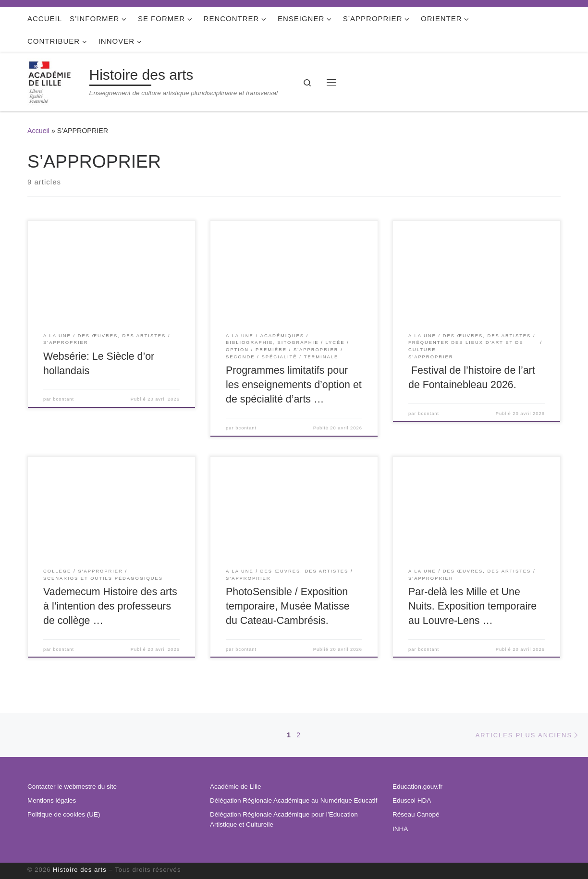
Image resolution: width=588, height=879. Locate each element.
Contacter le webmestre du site (72, 787)
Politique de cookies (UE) (64, 814)
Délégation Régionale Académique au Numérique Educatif (294, 800)
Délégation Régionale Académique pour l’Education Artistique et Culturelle (284, 819)
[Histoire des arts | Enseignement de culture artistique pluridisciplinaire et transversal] (57, 81)
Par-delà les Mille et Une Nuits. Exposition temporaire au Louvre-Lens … (472, 606)
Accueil (38, 131)
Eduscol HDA (412, 800)
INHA (400, 829)
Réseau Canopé (416, 814)
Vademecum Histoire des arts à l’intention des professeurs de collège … (110, 606)
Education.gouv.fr (417, 787)
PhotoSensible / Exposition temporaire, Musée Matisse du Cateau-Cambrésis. (288, 606)
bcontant (63, 399)
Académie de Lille (236, 787)
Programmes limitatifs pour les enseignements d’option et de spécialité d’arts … (294, 385)
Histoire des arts (80, 870)
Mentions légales (52, 800)
